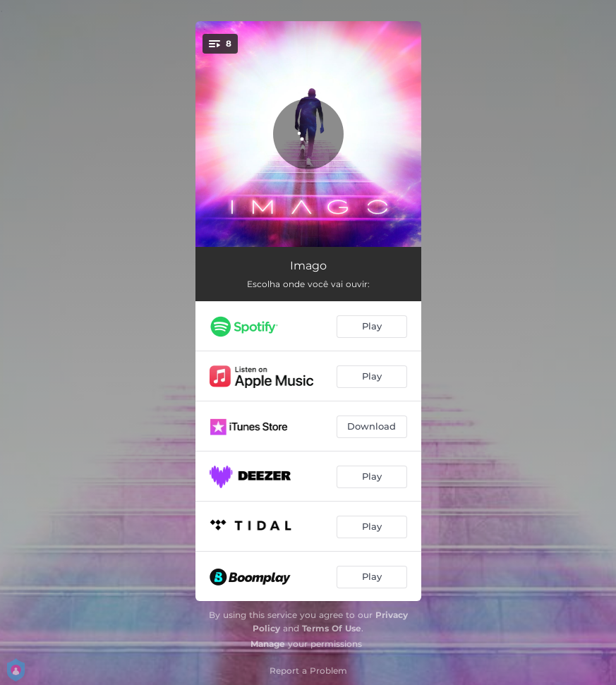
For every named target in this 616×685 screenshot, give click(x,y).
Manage (268, 644)
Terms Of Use (332, 628)
